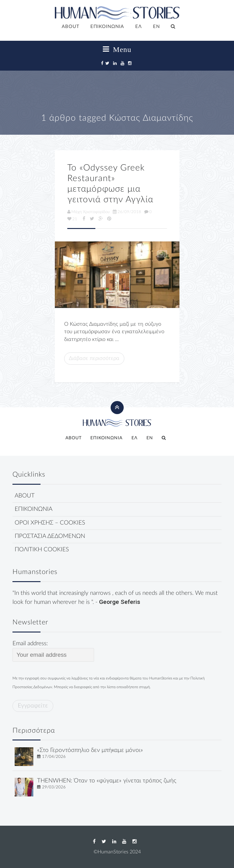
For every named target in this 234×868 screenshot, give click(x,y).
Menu (117, 49)
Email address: (53, 651)
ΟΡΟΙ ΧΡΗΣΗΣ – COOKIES (50, 523)
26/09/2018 (127, 212)
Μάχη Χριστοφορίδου (88, 212)
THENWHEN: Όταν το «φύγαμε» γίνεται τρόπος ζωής (107, 781)
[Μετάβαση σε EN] (156, 27)
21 (72, 219)
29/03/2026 (54, 787)
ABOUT (71, 27)
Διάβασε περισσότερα (94, 358)
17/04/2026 (54, 757)
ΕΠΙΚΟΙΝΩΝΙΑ (107, 27)
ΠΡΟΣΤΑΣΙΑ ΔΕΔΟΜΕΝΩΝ (50, 536)
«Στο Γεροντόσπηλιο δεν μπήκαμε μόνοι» (90, 750)
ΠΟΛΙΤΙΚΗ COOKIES (42, 550)
